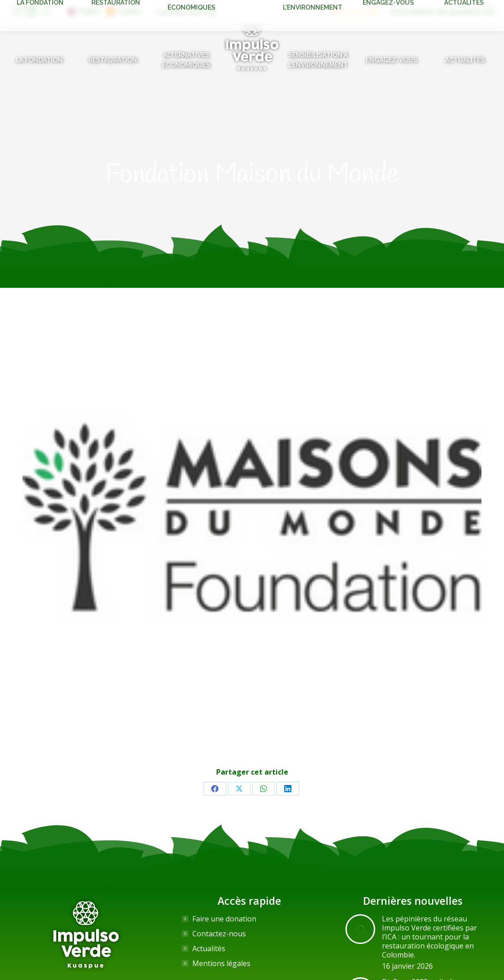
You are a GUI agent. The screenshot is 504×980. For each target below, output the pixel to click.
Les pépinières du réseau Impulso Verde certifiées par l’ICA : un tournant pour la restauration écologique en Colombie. (429, 937)
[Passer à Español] (124, 11)
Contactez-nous (219, 934)
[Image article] (360, 929)
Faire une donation (224, 919)
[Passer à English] (83, 11)
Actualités (209, 948)
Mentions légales (221, 963)
